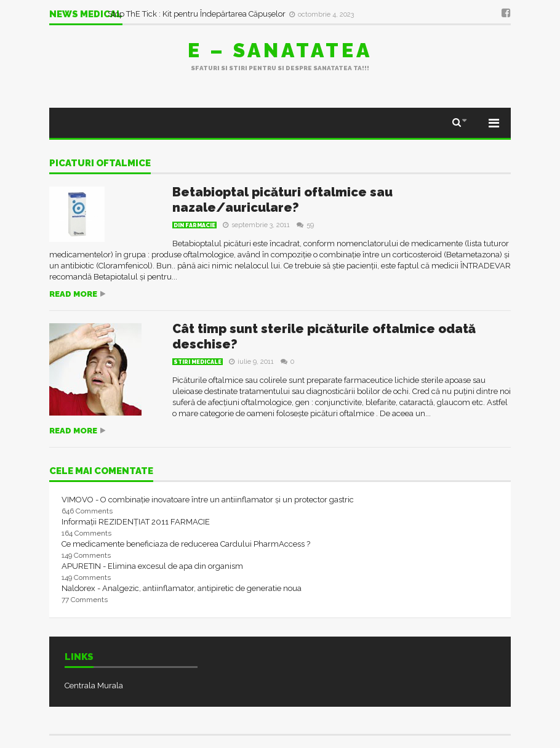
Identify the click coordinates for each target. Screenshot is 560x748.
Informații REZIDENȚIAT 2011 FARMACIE (136, 522)
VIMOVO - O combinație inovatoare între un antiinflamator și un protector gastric (208, 500)
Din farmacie (194, 225)
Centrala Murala (94, 686)
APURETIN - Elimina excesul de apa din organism (152, 566)
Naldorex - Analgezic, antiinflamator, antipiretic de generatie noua (182, 588)
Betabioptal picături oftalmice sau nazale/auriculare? (282, 200)
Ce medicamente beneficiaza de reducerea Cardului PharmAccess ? (186, 544)
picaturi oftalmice (100, 164)
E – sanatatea (280, 50)
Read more (73, 294)
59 (305, 225)
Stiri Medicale (198, 362)
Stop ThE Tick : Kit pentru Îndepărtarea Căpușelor (198, 14)
